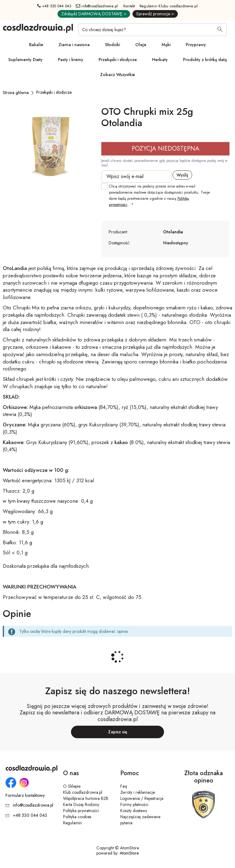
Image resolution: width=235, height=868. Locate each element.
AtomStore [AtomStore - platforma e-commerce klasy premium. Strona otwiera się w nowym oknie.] (129, 853)
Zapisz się (118, 732)
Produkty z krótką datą (205, 60)
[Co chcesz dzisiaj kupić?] (153, 30)
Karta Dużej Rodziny (81, 804)
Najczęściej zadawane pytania (140, 820)
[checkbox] (104, 186)
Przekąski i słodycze (118, 60)
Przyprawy (196, 45)
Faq (124, 786)
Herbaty (160, 60)
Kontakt (129, 6)
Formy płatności (134, 804)
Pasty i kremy (71, 60)
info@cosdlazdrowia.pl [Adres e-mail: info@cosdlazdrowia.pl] (97, 6)
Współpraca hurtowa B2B (86, 798)
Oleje (141, 45)
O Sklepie (72, 786)
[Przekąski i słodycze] (54, 92)
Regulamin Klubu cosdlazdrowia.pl (169, 6)
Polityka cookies (77, 817)
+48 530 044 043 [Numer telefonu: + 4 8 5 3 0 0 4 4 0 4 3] (54, 6)
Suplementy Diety (25, 60)
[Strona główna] (16, 93)
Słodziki (112, 45)
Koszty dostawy (134, 811)
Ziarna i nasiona (74, 45)
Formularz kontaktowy (25, 795)
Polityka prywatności (81, 811)
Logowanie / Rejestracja (142, 798)
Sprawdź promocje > (155, 14)
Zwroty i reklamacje (138, 792)
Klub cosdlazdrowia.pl (83, 792)
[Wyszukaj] (220, 30)
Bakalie (36, 45)
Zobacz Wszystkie (117, 75)
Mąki (166, 45)
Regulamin (72, 823)
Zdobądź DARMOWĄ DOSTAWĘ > (94, 14)
